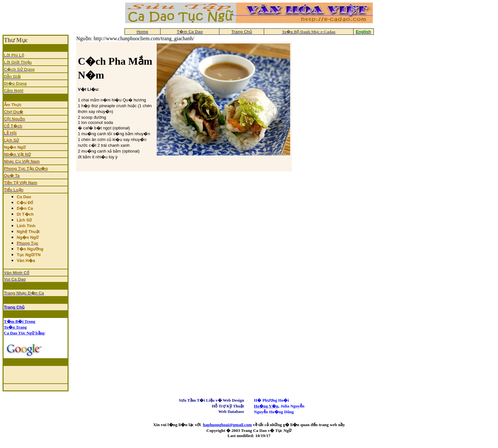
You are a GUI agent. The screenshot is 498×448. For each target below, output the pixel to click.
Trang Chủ (14, 307)
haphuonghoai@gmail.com (227, 425)
